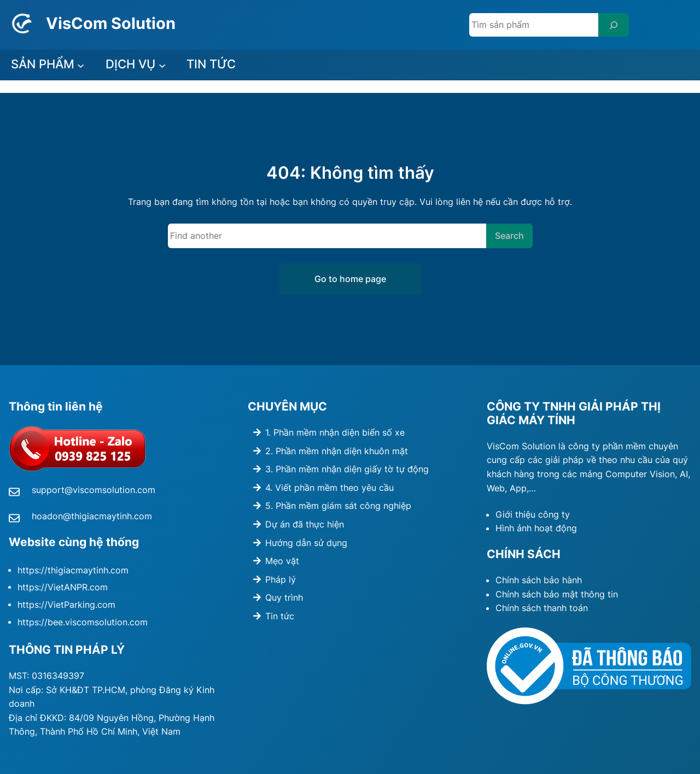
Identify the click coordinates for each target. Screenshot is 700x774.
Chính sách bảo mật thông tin (557, 594)
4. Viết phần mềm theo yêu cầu (329, 488)
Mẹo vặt (282, 561)
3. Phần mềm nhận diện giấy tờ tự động (347, 469)
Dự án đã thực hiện (305, 524)
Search (509, 236)
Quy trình (284, 597)
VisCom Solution (111, 23)
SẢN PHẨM (43, 64)
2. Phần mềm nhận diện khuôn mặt (337, 451)
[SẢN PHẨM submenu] (81, 65)
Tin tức (280, 616)
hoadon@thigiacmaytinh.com (92, 516)
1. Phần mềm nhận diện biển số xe (335, 432)
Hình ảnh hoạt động (536, 528)
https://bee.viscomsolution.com (83, 622)
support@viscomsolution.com (94, 490)
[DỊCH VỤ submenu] (162, 65)
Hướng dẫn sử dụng (306, 543)
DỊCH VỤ (130, 64)
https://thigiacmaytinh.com (73, 570)
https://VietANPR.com (63, 587)
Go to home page (350, 279)
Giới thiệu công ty (533, 514)
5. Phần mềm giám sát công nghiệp (338, 506)
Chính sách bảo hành (539, 580)
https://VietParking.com (66, 605)
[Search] (614, 25)
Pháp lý (281, 579)
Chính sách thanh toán (542, 608)
